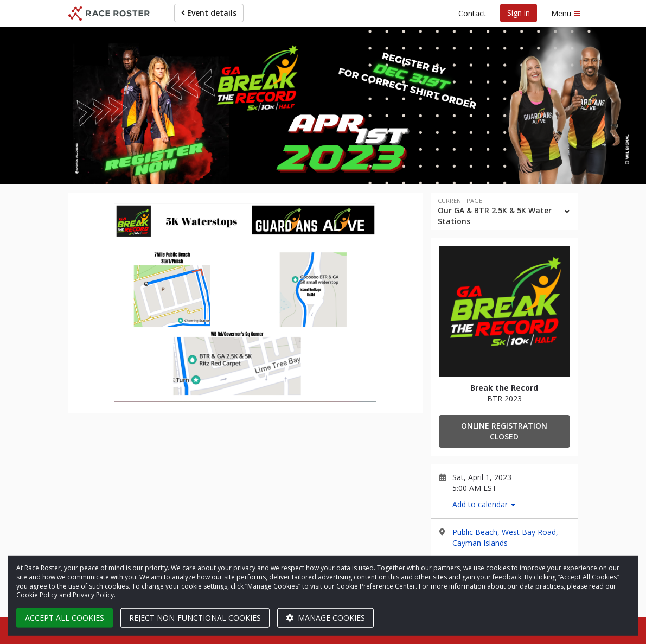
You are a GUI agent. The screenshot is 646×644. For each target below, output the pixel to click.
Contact (472, 13)
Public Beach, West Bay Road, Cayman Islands (505, 537)
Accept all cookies (65, 618)
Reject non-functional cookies (195, 618)
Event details (209, 13)
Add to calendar (484, 504)
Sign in (519, 13)
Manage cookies (325, 618)
